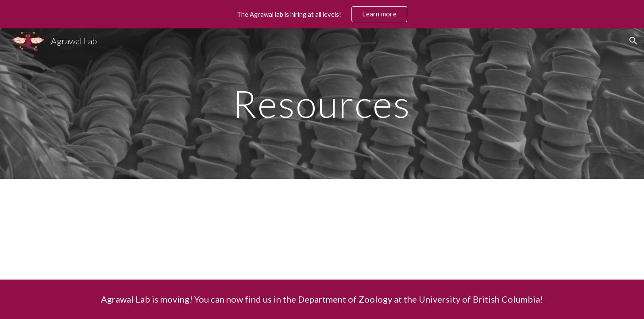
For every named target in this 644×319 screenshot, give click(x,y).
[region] (322, 14)
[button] (633, 41)
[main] (322, 103)
